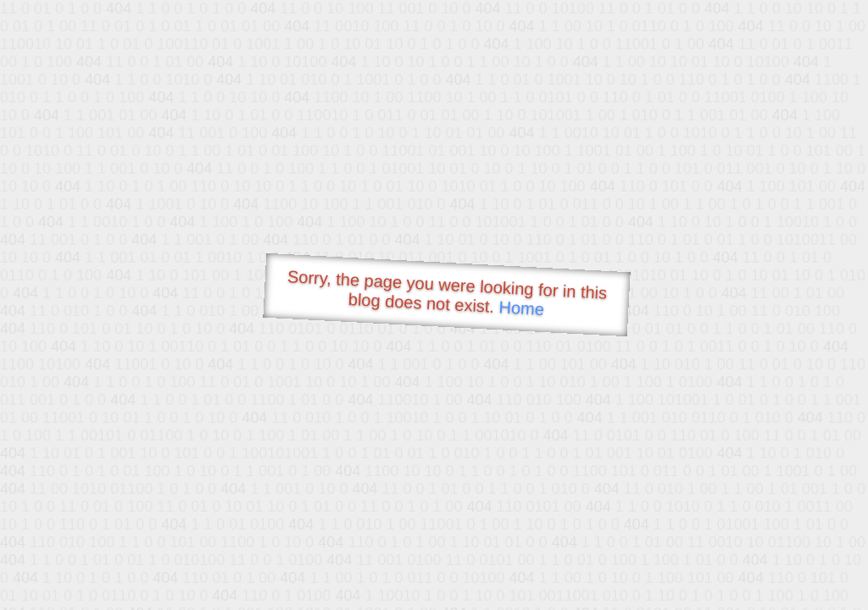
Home (521, 308)
